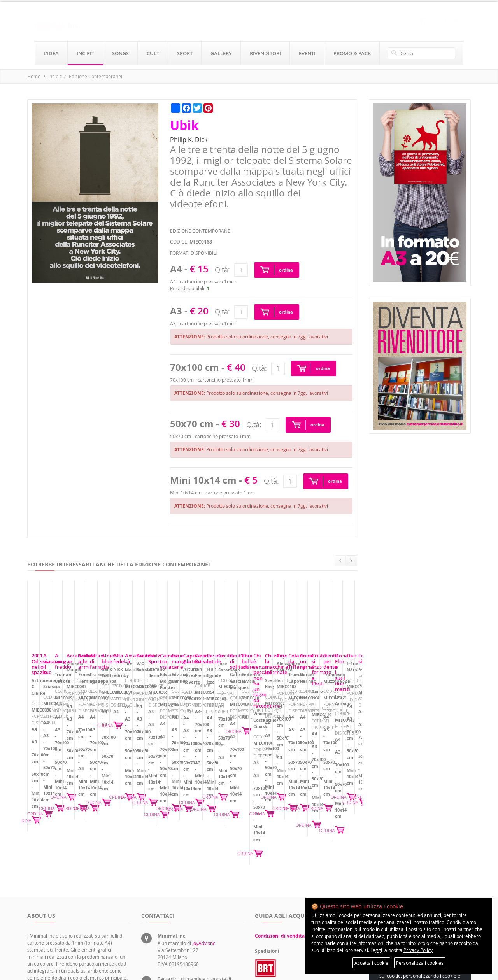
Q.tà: (222, 270)
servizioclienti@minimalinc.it (188, 917)
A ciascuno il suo (165, 726)
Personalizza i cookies (420, 963)
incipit (85, 53)
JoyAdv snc (204, 868)
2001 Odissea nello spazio (62, 726)
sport (185, 53)
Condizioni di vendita (280, 860)
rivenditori (265, 53)
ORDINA (117, 777)
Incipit (55, 76)
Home (34, 76)
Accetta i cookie (371, 963)
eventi (307, 53)
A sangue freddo (278, 726)
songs (120, 53)
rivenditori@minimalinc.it (185, 935)
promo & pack (352, 53)
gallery (221, 53)
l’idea (51, 53)
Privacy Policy (418, 950)
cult (153, 53)
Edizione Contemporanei (96, 76)
